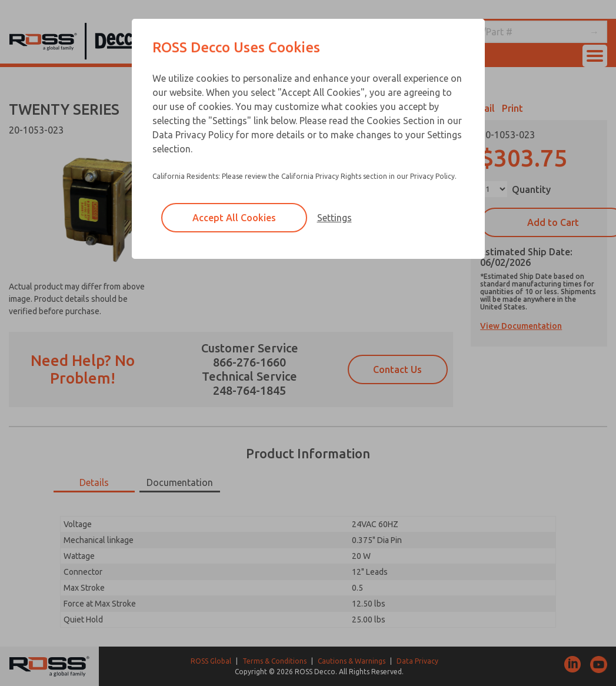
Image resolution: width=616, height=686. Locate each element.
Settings (334, 218)
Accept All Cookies (234, 218)
